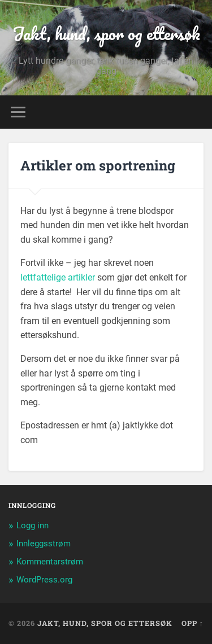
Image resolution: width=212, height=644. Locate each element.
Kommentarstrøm (50, 562)
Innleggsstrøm (44, 544)
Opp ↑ (192, 623)
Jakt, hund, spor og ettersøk (106, 34)
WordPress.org (44, 580)
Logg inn (33, 525)
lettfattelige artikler (58, 277)
